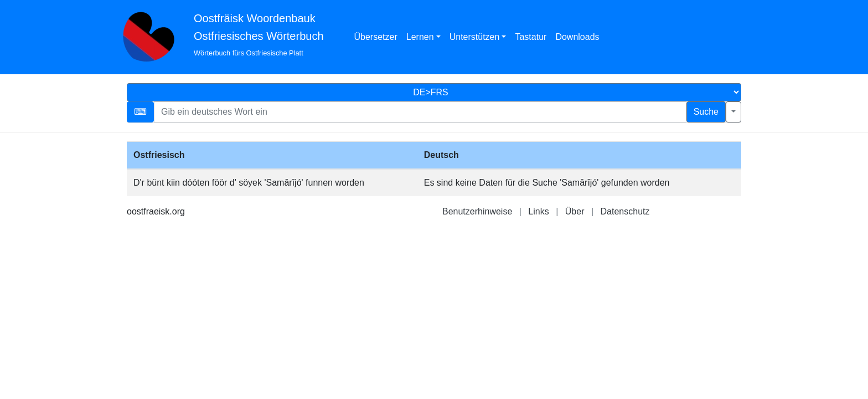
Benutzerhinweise (477, 211)
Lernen (420, 37)
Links (538, 211)
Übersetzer (376, 37)
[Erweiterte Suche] (733, 112)
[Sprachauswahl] (434, 92)
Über (575, 211)
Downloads (577, 37)
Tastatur (531, 37)
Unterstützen (475, 37)
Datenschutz (625, 211)
